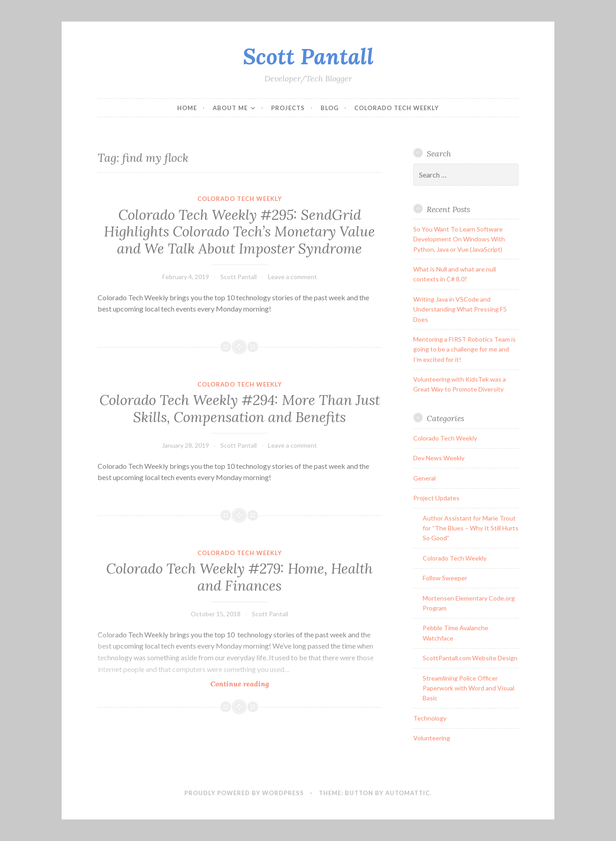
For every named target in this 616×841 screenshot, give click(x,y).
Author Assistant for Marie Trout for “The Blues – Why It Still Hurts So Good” (471, 528)
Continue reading (254, 683)
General (424, 478)
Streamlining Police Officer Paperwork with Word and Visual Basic (469, 688)
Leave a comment (292, 277)
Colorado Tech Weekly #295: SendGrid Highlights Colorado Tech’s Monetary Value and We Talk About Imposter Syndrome (239, 232)
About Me (230, 108)
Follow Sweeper (445, 578)
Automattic (408, 793)
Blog (330, 108)
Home (187, 108)
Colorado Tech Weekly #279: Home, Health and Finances (239, 577)
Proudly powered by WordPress (244, 793)
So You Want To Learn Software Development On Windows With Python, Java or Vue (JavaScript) (459, 239)
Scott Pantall (308, 56)
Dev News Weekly (439, 458)
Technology (430, 718)
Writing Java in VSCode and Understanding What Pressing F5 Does (460, 309)
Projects (288, 108)
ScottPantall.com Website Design (470, 658)
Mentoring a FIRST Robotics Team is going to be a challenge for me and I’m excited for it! (464, 349)
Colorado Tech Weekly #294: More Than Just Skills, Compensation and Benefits (240, 409)
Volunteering (432, 738)
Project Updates (436, 498)
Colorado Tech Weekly (397, 108)
